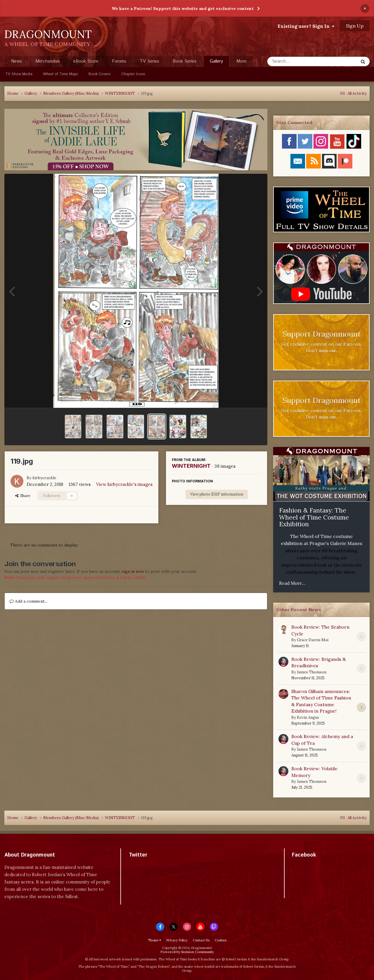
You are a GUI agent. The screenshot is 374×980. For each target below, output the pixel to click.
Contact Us (201, 940)
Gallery (216, 63)
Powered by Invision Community (187, 952)
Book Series (185, 61)
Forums (119, 61)
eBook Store (86, 61)
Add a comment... (28, 601)
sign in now (133, 571)
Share (23, 496)
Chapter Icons (133, 74)
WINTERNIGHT (191, 466)
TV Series (149, 61)
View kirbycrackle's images (124, 484)
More (241, 61)
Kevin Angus (308, 717)
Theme (154, 940)
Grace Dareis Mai (313, 640)
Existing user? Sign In (306, 26)
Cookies (221, 940)
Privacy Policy (177, 940)
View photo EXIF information (217, 494)
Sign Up (355, 26)
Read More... (292, 583)
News (17, 61)
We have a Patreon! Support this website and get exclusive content (183, 8)
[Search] (297, 61)
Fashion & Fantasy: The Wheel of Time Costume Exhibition (314, 517)
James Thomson (312, 672)
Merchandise (48, 61)
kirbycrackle (44, 478)
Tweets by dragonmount (155, 865)
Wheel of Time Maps (60, 74)
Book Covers (100, 74)
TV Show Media (19, 74)
